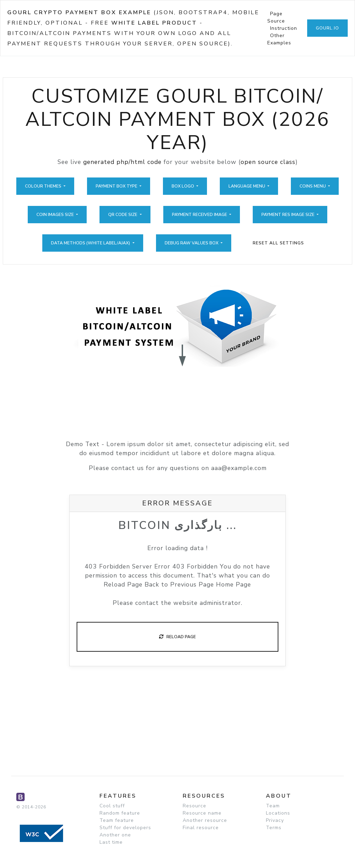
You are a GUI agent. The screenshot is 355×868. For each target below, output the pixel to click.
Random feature (120, 813)
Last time (111, 842)
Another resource (205, 820)
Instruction (284, 28)
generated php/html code (122, 162)
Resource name (202, 813)
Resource (194, 806)
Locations (278, 813)
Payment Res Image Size (288, 215)
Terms (274, 828)
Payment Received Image (200, 215)
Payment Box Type (117, 186)
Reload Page (177, 637)
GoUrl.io (327, 28)
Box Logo (183, 186)
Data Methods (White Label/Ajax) (91, 243)
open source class (268, 162)
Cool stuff (112, 806)
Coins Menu (313, 186)
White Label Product (154, 23)
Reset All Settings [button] (278, 243)
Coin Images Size (56, 215)
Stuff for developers (125, 828)
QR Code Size (123, 215)
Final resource (201, 828)
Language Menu (247, 186)
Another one (115, 835)
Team (273, 806)
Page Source (276, 17)
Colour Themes (44, 186)
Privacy (275, 820)
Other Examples (279, 39)
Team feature (117, 820)
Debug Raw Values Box (192, 243)
